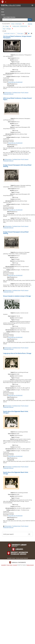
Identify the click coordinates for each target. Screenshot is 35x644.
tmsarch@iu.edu (12, 82)
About (3, 12)
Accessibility (4, 565)
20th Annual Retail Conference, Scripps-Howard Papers (17, 99)
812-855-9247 (19, 82)
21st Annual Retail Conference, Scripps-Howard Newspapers (17, 37)
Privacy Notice (10, 565)
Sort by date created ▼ (10, 33)
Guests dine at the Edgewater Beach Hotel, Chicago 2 (16, 412)
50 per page (20, 33)
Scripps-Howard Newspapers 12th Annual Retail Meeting (17, 166)
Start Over (30, 24)
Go (30, 20)
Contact (3, 15)
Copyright (15, 565)
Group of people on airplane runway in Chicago (17, 296)
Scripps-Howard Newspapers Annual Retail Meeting (16, 233)
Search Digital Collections (9, 17)
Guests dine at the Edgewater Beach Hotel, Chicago (16, 473)
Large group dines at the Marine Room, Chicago (17, 353)
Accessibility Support (11, 558)
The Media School (16, 93)
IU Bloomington (8, 93)
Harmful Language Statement (22, 558)
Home (3, 9)
